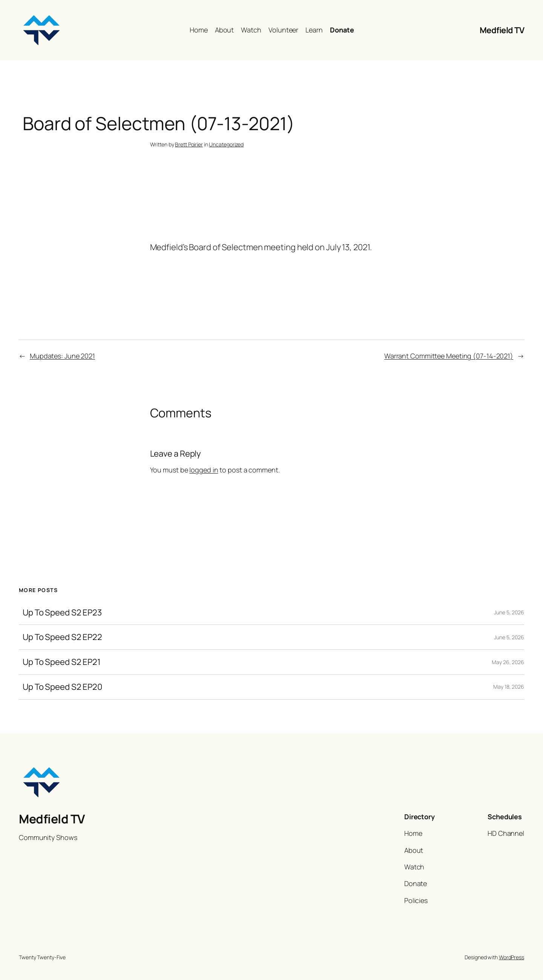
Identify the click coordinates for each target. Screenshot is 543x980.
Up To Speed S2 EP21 (62, 662)
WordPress (512, 957)
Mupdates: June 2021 (62, 356)
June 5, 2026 (509, 612)
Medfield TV (502, 30)
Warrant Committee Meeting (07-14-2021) (449, 356)
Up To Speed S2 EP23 (62, 613)
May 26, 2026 (508, 662)
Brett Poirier (189, 144)
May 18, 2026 (509, 687)
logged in (204, 470)
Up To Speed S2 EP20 (62, 687)
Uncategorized (226, 144)
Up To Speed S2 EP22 (62, 637)
